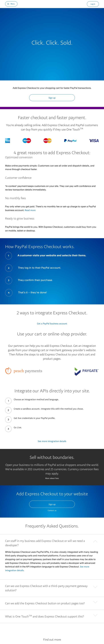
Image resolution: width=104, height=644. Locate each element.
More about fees (52, 478)
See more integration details (52, 441)
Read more (30, 210)
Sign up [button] (52, 98)
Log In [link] (93, 4)
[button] (52, 542)
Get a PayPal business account (52, 324)
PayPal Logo (52, 4)
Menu (13, 4)
